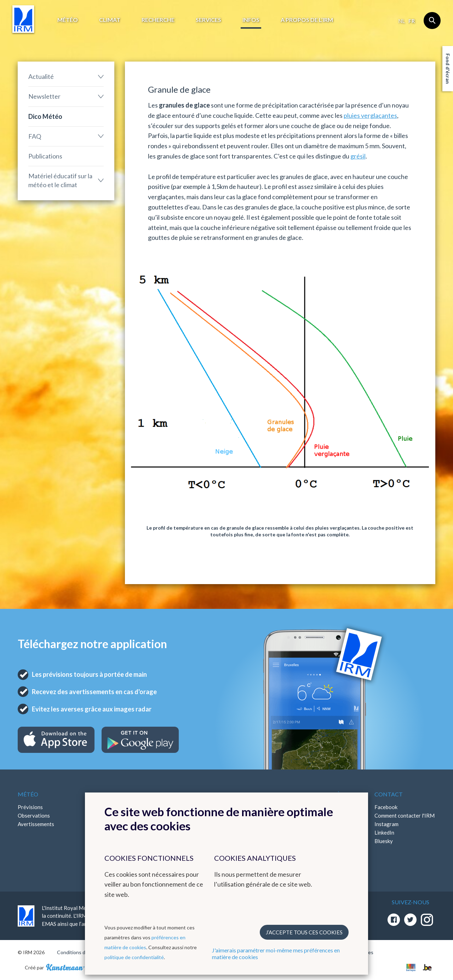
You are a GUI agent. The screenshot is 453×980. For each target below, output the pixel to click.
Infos (251, 20)
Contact (389, 794)
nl (402, 21)
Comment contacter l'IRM (405, 815)
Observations (34, 815)
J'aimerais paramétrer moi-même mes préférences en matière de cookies (276, 953)
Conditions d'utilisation (83, 952)
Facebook (386, 807)
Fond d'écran (448, 69)
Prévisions (30, 807)
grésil (358, 156)
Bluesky (384, 841)
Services (208, 20)
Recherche (158, 20)
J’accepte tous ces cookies (304, 932)
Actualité (41, 76)
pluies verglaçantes (370, 115)
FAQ (35, 136)
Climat (110, 20)
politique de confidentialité (134, 957)
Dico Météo (45, 116)
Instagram (386, 824)
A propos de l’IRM (307, 20)
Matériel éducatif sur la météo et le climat (60, 180)
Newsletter (44, 96)
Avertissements (36, 824)
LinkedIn (384, 832)
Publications (45, 156)
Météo (68, 20)
